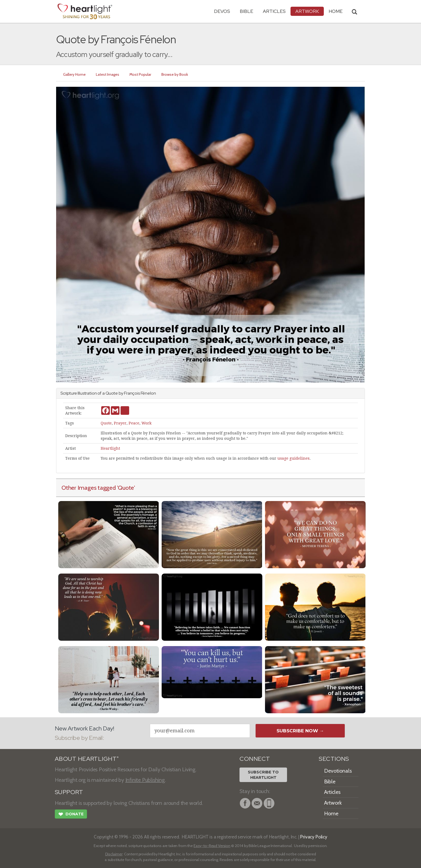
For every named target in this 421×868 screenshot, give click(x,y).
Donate (71, 815)
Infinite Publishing (145, 780)
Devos (222, 11)
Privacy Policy (314, 837)
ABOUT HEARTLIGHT (87, 759)
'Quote (126, 488)
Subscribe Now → (300, 731)
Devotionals (338, 771)
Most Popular (140, 74)
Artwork (307, 11)
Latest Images (108, 74)
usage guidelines (293, 458)
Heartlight (110, 448)
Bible (246, 11)
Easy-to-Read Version (212, 846)
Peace (134, 423)
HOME (336, 11)
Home (331, 813)
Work (146, 423)
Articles (274, 11)
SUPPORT (69, 792)
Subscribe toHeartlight (263, 775)
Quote (106, 423)
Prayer (120, 423)
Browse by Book (175, 74)
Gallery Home (74, 74)
